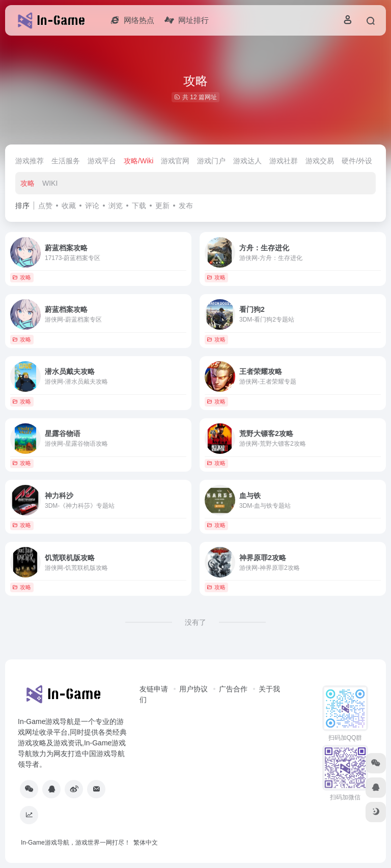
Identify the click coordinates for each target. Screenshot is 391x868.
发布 (186, 206)
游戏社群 (284, 161)
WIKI (50, 183)
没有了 (195, 622)
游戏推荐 (30, 161)
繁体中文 (146, 843)
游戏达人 (247, 161)
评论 (92, 206)
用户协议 (193, 689)
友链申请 (154, 689)
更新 (162, 206)
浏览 (116, 206)
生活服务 (66, 161)
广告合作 (233, 689)
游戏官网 (175, 161)
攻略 (27, 183)
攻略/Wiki (138, 161)
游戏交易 (320, 161)
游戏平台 (102, 161)
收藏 (69, 206)
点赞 (45, 206)
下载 (139, 206)
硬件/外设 (357, 161)
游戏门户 (211, 161)
